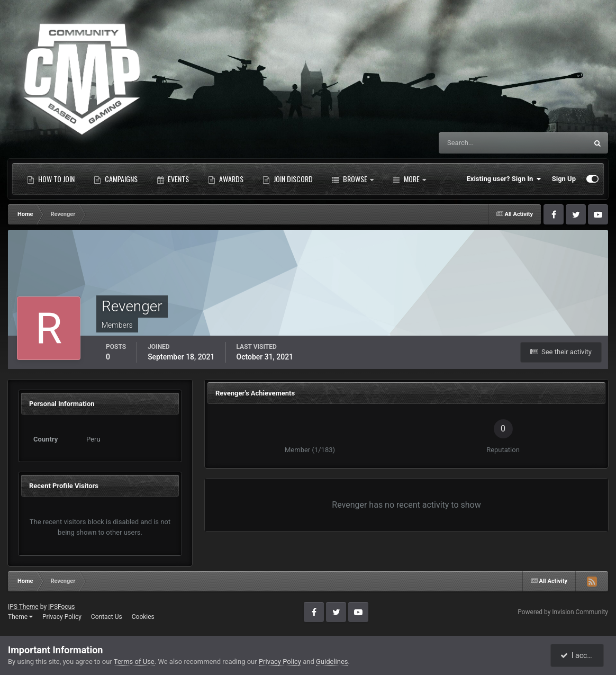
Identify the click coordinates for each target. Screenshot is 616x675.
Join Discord (288, 179)
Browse (353, 179)
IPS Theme (23, 607)
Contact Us (107, 617)
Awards (226, 179)
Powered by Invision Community (563, 612)
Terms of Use (134, 661)
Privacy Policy (62, 617)
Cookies (143, 617)
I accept (578, 655)
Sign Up (564, 179)
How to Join (51, 179)
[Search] (481, 143)
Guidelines (332, 661)
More (409, 179)
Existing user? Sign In (504, 179)
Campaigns (116, 179)
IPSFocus (61, 607)
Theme (20, 617)
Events (173, 179)
